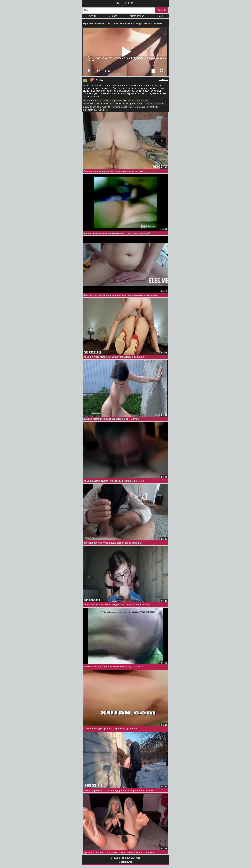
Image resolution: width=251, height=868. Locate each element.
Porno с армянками (138, 100)
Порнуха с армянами (122, 107)
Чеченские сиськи (92, 104)
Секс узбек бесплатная (147, 107)
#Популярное (137, 16)
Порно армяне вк (92, 100)
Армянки (103, 110)
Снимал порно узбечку (115, 100)
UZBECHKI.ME (125, 3)
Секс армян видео (133, 104)
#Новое (113, 16)
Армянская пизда (112, 104)
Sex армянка (90, 110)
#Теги (160, 16)
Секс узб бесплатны (155, 104)
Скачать (163, 79)
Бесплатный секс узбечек (96, 107)
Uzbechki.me (125, 862)
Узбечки (92, 16)
